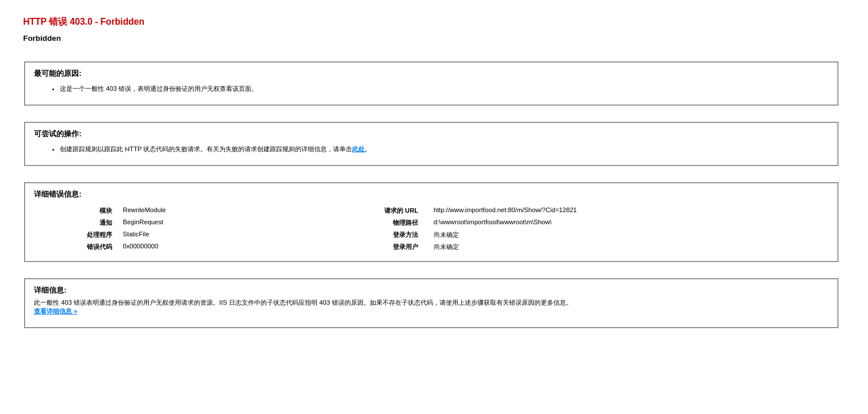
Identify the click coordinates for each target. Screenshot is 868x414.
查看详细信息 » (56, 311)
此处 (358, 149)
